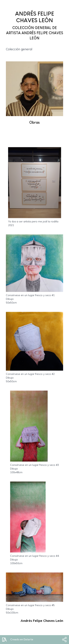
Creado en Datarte (22, 640)
